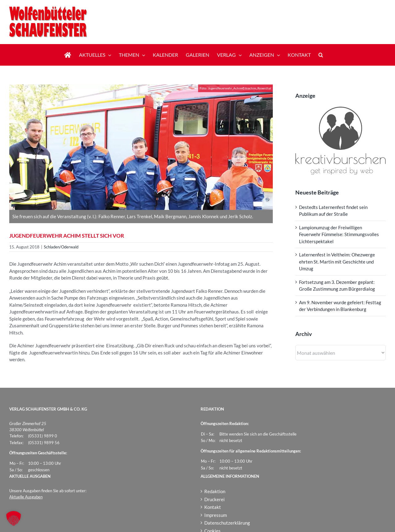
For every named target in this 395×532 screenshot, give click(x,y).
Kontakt (213, 507)
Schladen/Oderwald (61, 247)
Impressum (216, 515)
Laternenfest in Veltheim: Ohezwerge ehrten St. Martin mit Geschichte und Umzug (337, 262)
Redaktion (215, 491)
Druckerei (214, 499)
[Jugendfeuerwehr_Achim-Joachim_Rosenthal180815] (141, 147)
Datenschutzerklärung (227, 523)
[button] (321, 55)
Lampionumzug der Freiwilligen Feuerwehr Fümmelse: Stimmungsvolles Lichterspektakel (339, 234)
